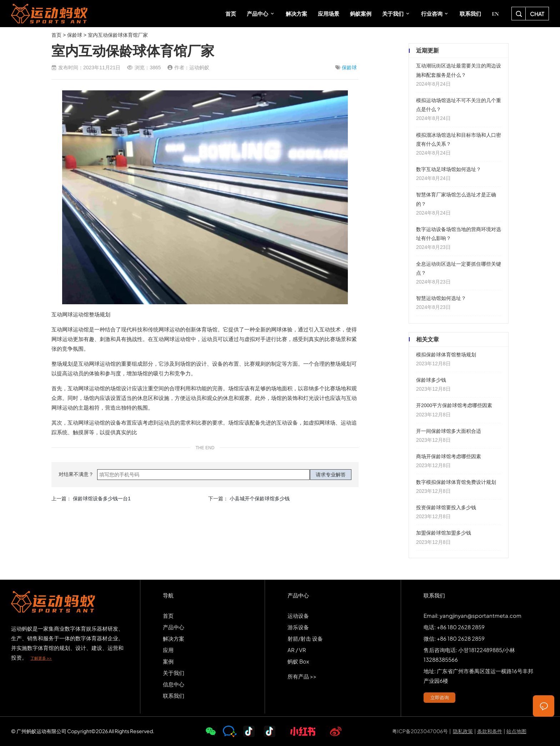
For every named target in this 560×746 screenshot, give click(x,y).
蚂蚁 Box (298, 661)
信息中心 (174, 684)
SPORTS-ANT (49, 14)
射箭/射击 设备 (305, 638)
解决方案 (174, 638)
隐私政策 (463, 731)
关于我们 (174, 673)
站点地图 (516, 731)
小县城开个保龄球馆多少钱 (260, 499)
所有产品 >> (302, 676)
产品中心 (174, 627)
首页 (56, 35)
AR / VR (297, 650)
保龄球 (75, 35)
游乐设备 (298, 627)
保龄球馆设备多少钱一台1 (102, 499)
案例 (168, 661)
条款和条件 (490, 731)
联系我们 (174, 695)
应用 (168, 650)
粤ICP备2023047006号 (420, 731)
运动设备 (298, 615)
